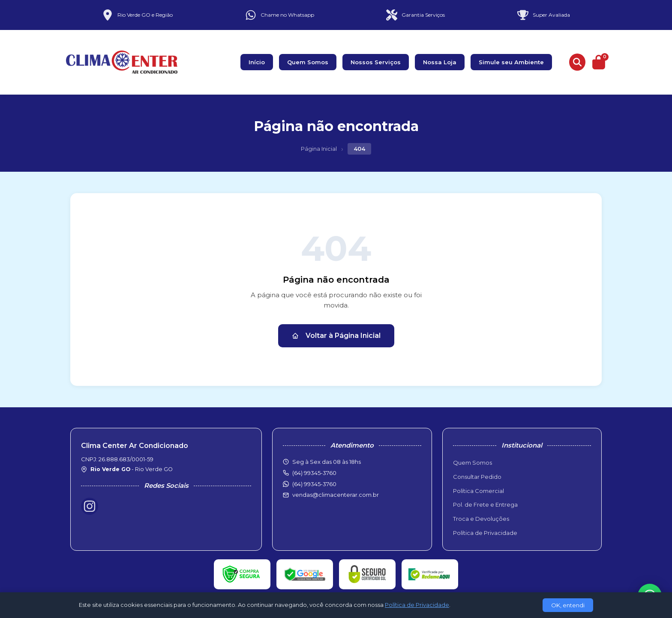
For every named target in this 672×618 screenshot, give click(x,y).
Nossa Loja (440, 62)
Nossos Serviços (376, 62)
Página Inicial (319, 149)
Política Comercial (478, 491)
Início (257, 62)
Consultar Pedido (477, 477)
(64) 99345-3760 (314, 484)
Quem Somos (308, 62)
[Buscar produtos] (577, 62)
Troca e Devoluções (481, 519)
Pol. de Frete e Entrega (485, 505)
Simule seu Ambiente (511, 62)
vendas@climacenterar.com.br (336, 495)
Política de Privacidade (485, 533)
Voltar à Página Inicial (336, 336)
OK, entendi (568, 605)
